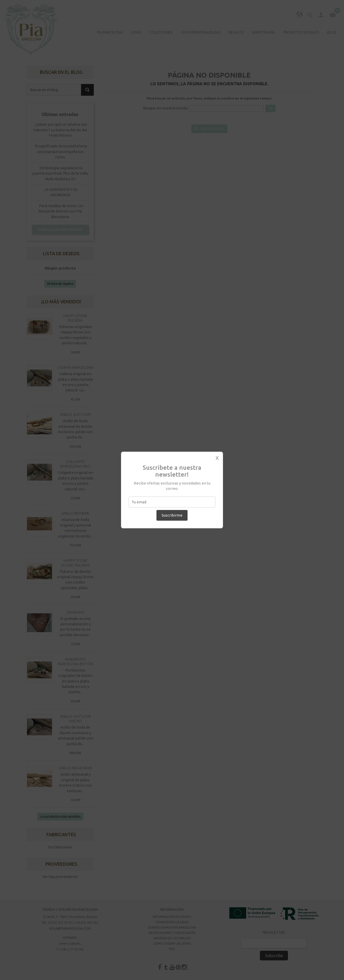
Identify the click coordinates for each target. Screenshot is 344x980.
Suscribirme (172, 515)
